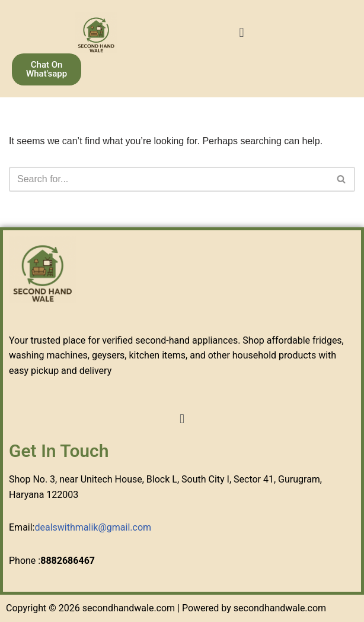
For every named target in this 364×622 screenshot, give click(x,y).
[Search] (169, 179)
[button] (242, 32)
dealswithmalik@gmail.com (93, 527)
